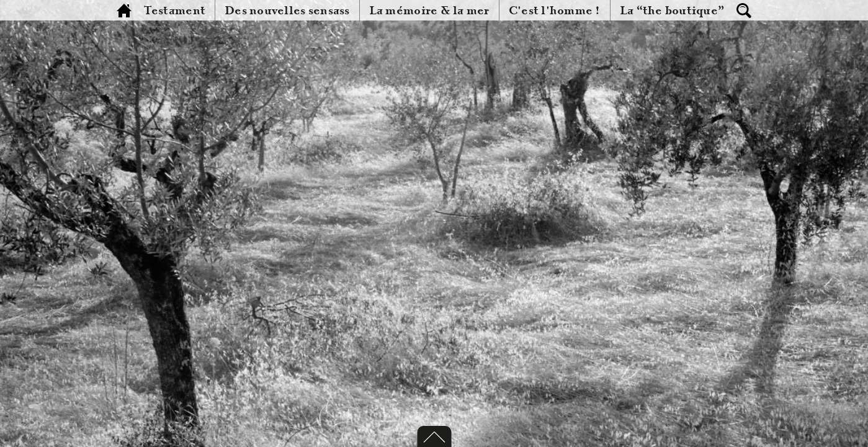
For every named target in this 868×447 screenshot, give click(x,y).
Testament (175, 11)
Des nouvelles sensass (287, 11)
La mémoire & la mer (429, 11)
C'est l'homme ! (555, 11)
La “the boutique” (672, 11)
